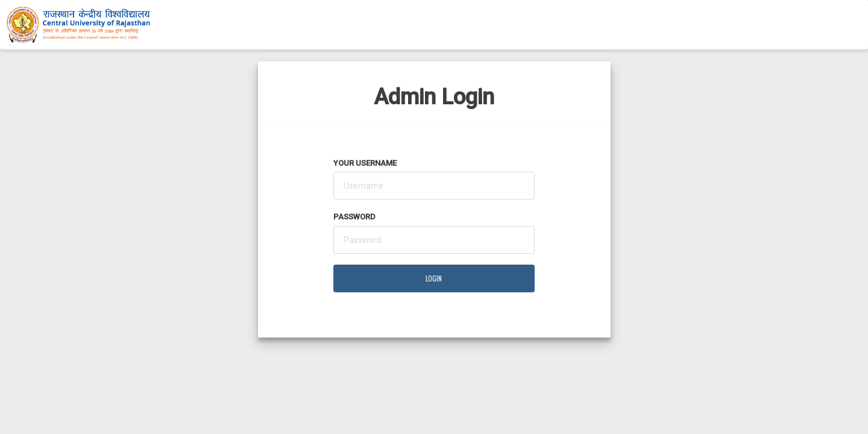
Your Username (365, 163)
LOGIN (434, 278)
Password (354, 217)
